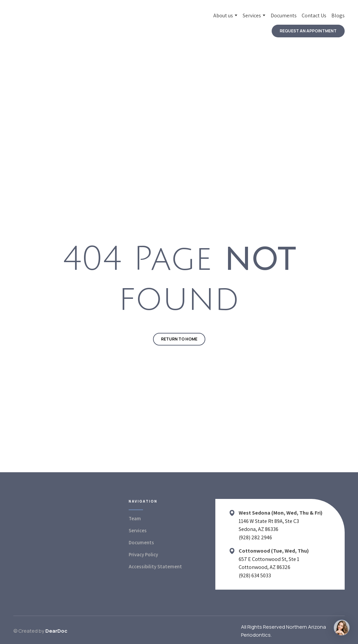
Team (135, 518)
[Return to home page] (53, 25)
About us (223, 16)
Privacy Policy (143, 554)
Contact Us (314, 16)
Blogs (338, 16)
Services (252, 16)
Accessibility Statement (155, 566)
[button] (308, 31)
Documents (284, 16)
